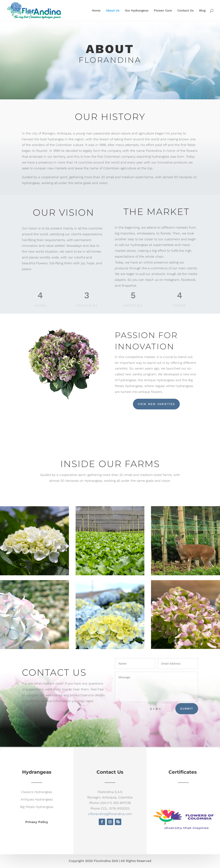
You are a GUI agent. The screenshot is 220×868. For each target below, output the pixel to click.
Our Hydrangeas (137, 11)
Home (96, 11)
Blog (202, 11)
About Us (113, 11)
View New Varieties (156, 404)
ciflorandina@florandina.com (110, 814)
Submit (187, 709)
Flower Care (163, 11)
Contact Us (186, 11)
